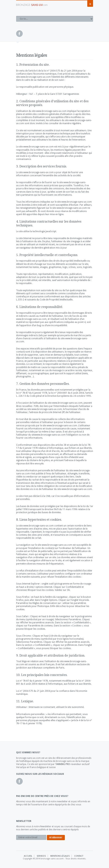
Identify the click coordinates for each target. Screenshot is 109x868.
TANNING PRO (63, 764)
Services (41, 856)
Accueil (28, 856)
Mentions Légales (60, 856)
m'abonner (56, 837)
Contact (79, 856)
